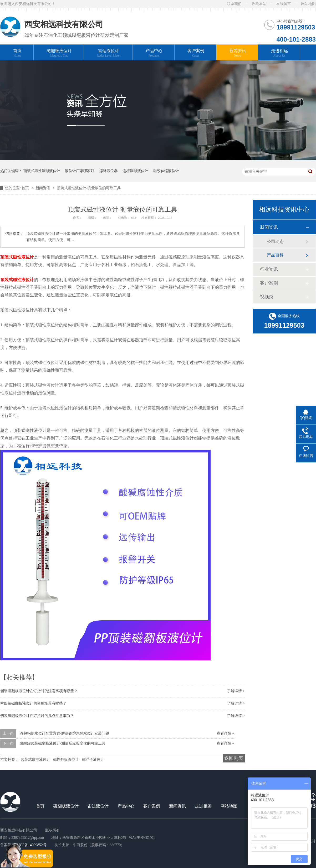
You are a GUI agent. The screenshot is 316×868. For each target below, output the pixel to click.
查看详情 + (225, 733)
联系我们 (234, 4)
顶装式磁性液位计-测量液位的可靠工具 (89, 188)
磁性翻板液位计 (66, 759)
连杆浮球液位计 (135, 171)
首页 (17, 53)
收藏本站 (259, 4)
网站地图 (308, 4)
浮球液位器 (109, 171)
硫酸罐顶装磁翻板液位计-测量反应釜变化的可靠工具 (63, 743)
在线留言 (284, 4)
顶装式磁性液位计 (17, 257)
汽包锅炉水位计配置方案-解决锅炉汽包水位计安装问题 (65, 733)
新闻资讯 (238, 53)
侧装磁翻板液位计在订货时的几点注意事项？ (37, 716)
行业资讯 (269, 269)
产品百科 (275, 255)
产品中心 (154, 53)
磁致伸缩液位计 (166, 171)
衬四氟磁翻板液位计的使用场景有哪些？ (33, 703)
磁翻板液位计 (59, 53)
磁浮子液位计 (93, 759)
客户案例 (196, 53)
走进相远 (279, 53)
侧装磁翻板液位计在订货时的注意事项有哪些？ (39, 691)
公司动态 (275, 241)
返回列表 (234, 758)
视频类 (267, 297)
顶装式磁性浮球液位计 (42, 171)
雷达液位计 (109, 53)
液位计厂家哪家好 (80, 171)
